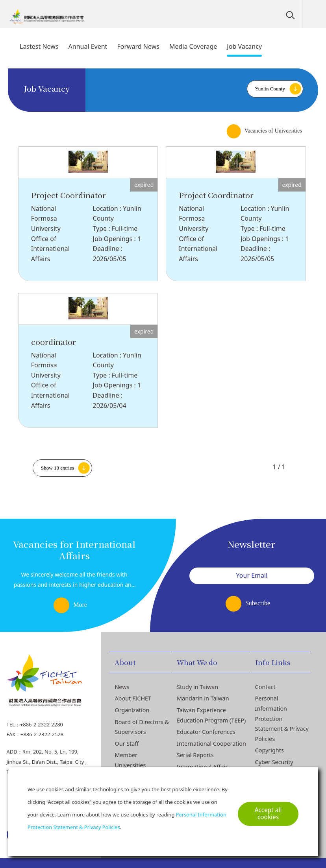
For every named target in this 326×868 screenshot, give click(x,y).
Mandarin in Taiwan (203, 698)
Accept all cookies (268, 814)
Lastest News (39, 46)
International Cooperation (211, 744)
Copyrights (270, 750)
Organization (132, 710)
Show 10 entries (57, 468)
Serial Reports (195, 755)
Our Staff (127, 744)
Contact (265, 687)
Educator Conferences (206, 732)
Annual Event (88, 46)
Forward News (138, 46)
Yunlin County (270, 89)
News (122, 687)
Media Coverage (193, 46)
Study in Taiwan (197, 687)
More (80, 605)
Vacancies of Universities (273, 131)
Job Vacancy (244, 46)
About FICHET (133, 698)
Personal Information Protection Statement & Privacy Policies (282, 718)
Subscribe (258, 603)
